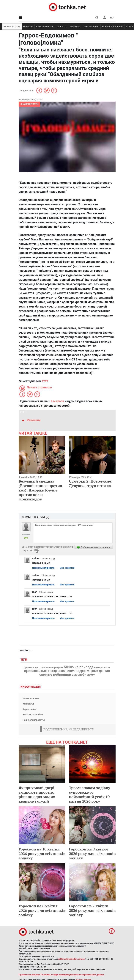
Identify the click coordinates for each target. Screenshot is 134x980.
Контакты (28, 704)
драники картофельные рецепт (43, 667)
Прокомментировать (43, 568)
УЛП (45, 381)
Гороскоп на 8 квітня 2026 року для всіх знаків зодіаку (42, 910)
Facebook (57, 401)
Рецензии (34, 420)
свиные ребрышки (55, 675)
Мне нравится (67, 568)
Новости (28, 27)
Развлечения (91, 27)
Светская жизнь (45, 27)
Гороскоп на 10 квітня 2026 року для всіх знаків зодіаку (42, 854)
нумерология (102, 667)
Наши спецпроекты (34, 720)
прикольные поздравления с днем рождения (67, 671)
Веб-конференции (112, 27)
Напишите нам (31, 698)
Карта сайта (29, 709)
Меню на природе (79, 667)
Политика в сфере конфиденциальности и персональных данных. (73, 975)
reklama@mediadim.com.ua (71, 959)
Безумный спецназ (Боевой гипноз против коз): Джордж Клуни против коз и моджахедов (40, 490)
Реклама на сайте (33, 714)
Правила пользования (29, 975)
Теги (24, 660)
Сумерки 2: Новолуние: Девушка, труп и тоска (91, 483)
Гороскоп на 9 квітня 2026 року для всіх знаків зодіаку (92, 854)
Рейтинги (75, 27)
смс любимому (83, 675)
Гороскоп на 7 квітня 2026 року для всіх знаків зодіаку (92, 910)
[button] (104, 18)
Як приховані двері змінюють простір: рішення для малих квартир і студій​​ (37, 794)
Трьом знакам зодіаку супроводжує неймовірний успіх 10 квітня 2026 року (90, 794)
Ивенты (62, 27)
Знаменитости (12, 27)
